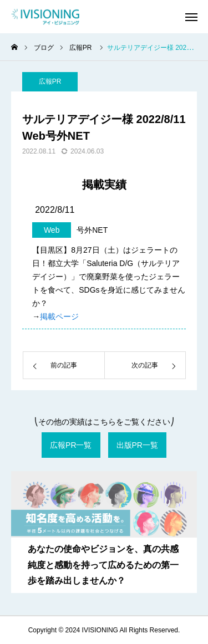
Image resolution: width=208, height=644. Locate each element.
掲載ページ (59, 316)
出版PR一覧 (137, 445)
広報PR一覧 (71, 445)
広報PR (50, 81)
